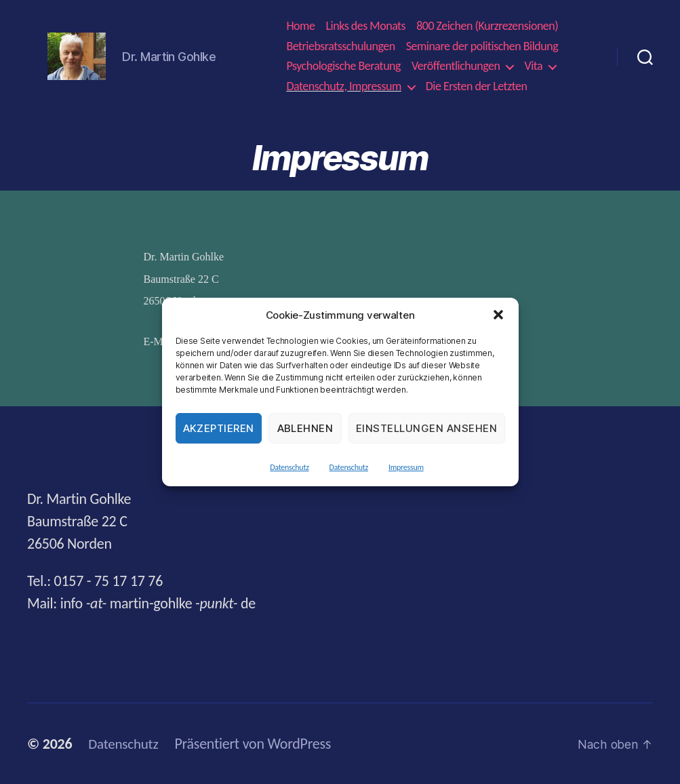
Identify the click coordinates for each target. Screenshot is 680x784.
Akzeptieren (219, 428)
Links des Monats (365, 26)
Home (300, 26)
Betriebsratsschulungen (340, 46)
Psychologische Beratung (343, 66)
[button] (498, 315)
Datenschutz (289, 467)
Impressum (406, 467)
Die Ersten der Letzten (477, 86)
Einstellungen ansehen (427, 428)
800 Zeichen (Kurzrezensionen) (487, 26)
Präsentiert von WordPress (256, 744)
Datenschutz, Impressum (343, 86)
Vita (533, 66)
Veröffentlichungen (456, 66)
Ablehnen (305, 428)
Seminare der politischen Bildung (482, 46)
